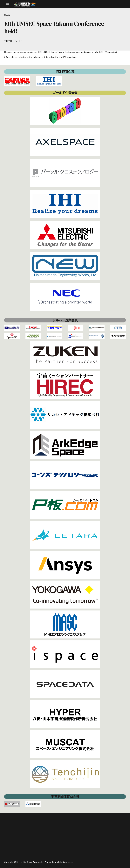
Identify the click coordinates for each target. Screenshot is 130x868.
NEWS (7, 15)
